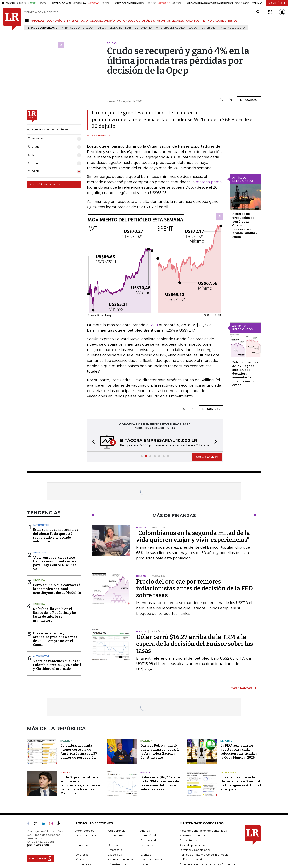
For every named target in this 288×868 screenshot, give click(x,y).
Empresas (82, 855)
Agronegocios (85, 831)
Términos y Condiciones (195, 850)
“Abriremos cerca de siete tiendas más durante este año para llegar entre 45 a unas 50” (57, 563)
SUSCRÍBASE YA (207, 457)
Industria (39, 553)
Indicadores (83, 864)
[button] (92, 442)
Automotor (41, 525)
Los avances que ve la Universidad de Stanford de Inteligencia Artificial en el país (241, 783)
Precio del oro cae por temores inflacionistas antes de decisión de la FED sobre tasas (194, 588)
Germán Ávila (143, 28)
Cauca (193, 28)
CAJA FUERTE (195, 21)
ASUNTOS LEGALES (170, 21)
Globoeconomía (151, 859)
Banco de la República (79, 28)
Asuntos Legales (86, 835)
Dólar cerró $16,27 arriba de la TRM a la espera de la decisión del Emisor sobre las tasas (195, 644)
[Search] (258, 12)
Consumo (82, 845)
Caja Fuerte (115, 835)
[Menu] (27, 21)
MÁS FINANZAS (241, 688)
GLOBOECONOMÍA (102, 21)
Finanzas (81, 859)
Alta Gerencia (117, 831)
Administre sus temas (45, 184)
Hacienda (39, 580)
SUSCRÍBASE (277, 3)
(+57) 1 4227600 (38, 845)
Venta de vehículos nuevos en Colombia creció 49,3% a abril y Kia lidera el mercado (57, 665)
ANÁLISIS (149, 21)
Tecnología (228, 772)
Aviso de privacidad (192, 845)
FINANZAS (37, 21)
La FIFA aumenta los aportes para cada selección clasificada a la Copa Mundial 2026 (239, 751)
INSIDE (233, 21)
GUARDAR (249, 100)
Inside (144, 864)
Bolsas (145, 772)
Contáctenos (188, 840)
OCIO (84, 21)
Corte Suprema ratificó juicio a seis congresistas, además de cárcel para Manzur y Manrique (80, 785)
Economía (147, 845)
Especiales (115, 855)
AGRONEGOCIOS (129, 21)
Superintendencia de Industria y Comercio (207, 864)
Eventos (146, 855)
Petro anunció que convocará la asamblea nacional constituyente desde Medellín (57, 589)
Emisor (102, 28)
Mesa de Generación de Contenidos (203, 831)
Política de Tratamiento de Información (205, 855)
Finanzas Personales (121, 859)
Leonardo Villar (120, 28)
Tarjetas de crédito (232, 28)
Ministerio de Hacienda (170, 28)
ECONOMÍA (54, 21)
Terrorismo (208, 28)
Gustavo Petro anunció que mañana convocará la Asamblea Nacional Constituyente (160, 751)
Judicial (65, 772)
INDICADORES (216, 21)
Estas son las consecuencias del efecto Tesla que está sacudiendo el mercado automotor (55, 536)
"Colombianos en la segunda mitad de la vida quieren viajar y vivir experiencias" (193, 536)
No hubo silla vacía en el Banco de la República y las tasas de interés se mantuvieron (55, 615)
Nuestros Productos (192, 835)
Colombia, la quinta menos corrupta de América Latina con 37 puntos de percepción (79, 751)
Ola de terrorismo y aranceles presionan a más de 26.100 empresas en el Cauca (55, 639)
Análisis (145, 831)
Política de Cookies (192, 859)
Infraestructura (117, 864)
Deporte (226, 741)
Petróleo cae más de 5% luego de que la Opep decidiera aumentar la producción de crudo (245, 374)
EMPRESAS (71, 21)
